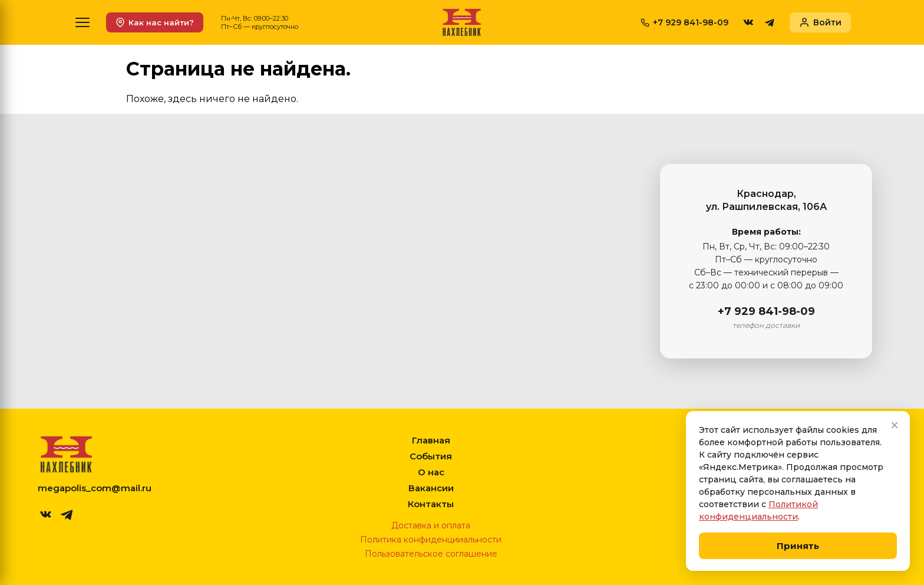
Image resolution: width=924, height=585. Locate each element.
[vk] (748, 22)
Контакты (431, 504)
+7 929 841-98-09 (766, 311)
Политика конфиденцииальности (431, 540)
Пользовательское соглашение (431, 554)
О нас (431, 472)
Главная (431, 440)
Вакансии (431, 488)
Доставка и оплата (431, 525)
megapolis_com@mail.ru (95, 488)
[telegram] (770, 22)
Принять (798, 546)
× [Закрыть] (895, 425)
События (431, 456)
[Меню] (82, 22)
